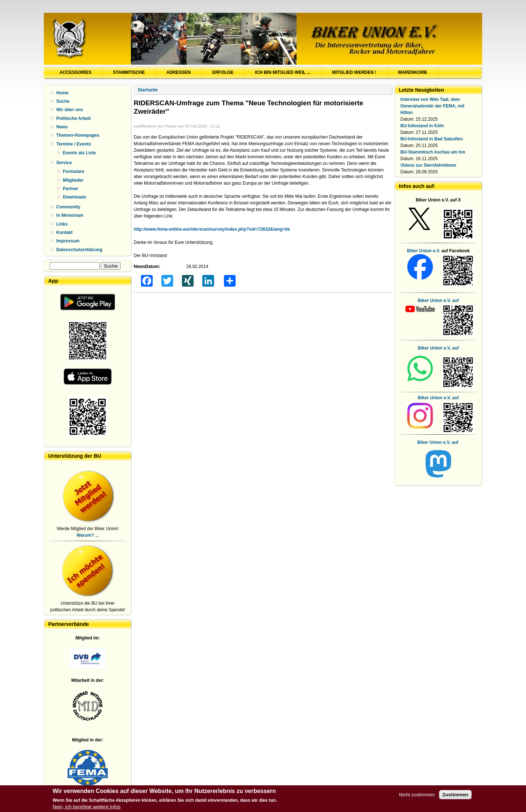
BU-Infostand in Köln (422, 126)
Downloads (75, 197)
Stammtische (129, 72)
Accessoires (75, 72)
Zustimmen (455, 796)
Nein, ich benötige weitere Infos (87, 808)
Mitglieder (73, 180)
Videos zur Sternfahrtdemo (428, 165)
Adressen (178, 72)
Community (68, 207)
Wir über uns (70, 110)
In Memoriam (70, 215)
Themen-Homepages (78, 135)
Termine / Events (74, 144)
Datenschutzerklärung (79, 250)
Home (62, 93)
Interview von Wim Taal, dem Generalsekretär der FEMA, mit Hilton (432, 106)
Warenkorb (412, 72)
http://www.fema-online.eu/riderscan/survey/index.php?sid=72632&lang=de (212, 229)
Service (64, 163)
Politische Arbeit (73, 118)
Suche (63, 101)
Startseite (148, 90)
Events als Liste (79, 153)
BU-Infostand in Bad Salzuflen (432, 139)
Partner (70, 189)
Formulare (74, 171)
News (62, 127)
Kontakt (64, 233)
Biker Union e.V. (424, 251)
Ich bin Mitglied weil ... (283, 72)
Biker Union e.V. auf (438, 348)
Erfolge (223, 72)
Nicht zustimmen (417, 796)
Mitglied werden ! (354, 72)
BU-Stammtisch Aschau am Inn (433, 152)
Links (62, 224)
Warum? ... (88, 535)
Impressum (68, 241)
